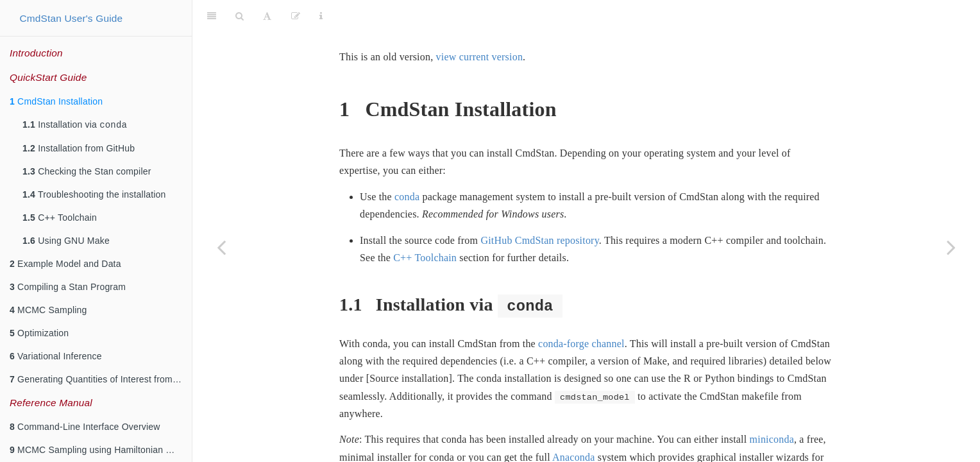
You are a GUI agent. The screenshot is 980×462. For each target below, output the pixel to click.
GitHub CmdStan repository (539, 208)
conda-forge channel (581, 312)
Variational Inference (56, 357)
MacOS (355, 442)
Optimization (39, 334)
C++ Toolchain (60, 219)
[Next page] (951, 247)
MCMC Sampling (48, 311)
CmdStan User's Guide (71, 18)
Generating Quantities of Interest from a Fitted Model (101, 381)
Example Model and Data (65, 265)
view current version (480, 25)
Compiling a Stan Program (68, 288)
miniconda (772, 407)
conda (407, 165)
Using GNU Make (66, 242)
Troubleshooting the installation (94, 196)
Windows (412, 442)
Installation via (75, 125)
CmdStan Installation (56, 101)
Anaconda (573, 425)
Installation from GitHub (79, 150)
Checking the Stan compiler (87, 173)
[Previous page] (221, 247)
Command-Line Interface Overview (85, 428)
